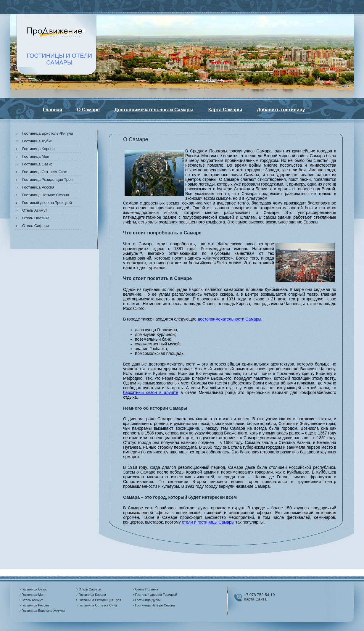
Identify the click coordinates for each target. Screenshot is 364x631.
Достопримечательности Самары (154, 110)
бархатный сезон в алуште (151, 392)
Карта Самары (225, 110)
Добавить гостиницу (281, 110)
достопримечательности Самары (229, 319)
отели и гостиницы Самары (208, 522)
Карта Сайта (255, 599)
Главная (53, 110)
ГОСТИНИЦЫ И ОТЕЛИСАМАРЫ (59, 59)
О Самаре (88, 110)
